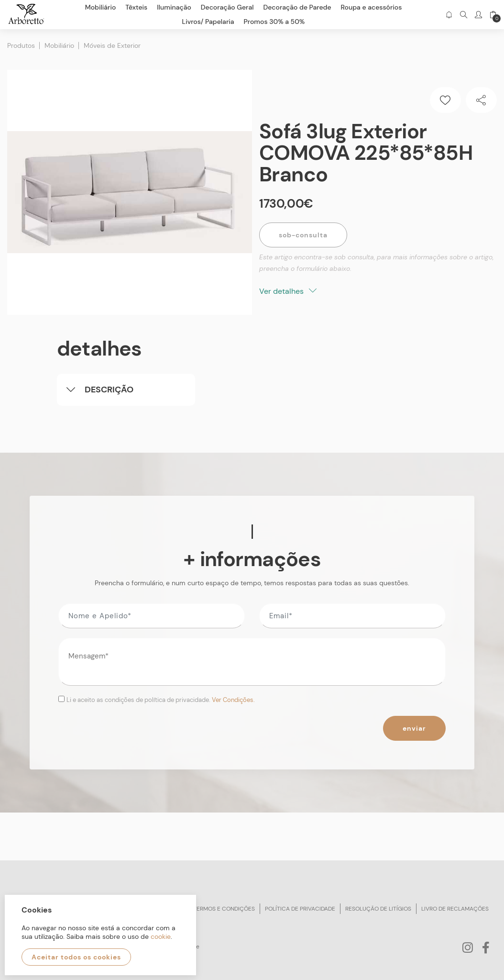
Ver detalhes (288, 291)
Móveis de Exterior (112, 45)
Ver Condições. (233, 700)
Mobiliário (59, 45)
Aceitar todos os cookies (76, 957)
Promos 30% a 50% (274, 22)
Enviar (414, 728)
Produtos (21, 45)
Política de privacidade (300, 909)
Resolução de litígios (378, 909)
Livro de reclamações (455, 909)
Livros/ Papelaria (208, 22)
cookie (161, 936)
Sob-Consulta (303, 235)
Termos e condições (224, 909)
